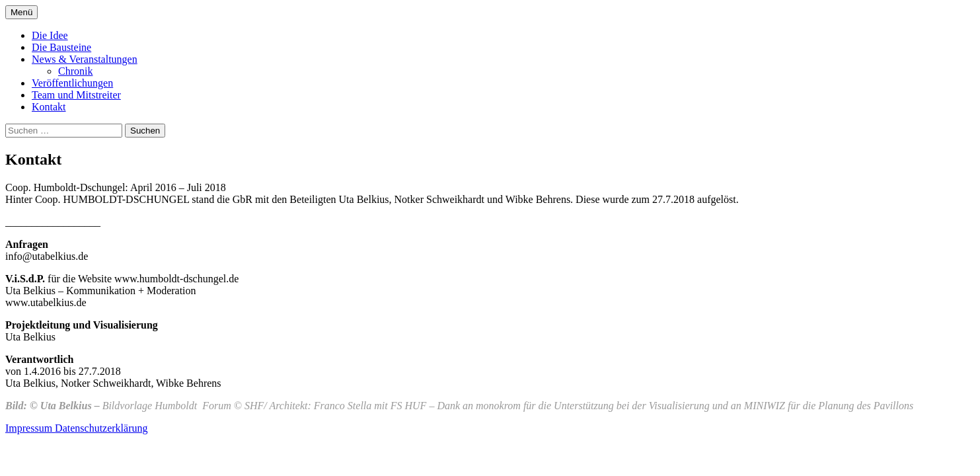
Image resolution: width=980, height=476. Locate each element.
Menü (21, 12)
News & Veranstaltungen (85, 59)
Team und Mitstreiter (76, 95)
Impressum (30, 428)
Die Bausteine (61, 47)
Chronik (75, 71)
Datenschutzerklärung (101, 428)
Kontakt (49, 107)
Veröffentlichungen (72, 83)
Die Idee (50, 35)
